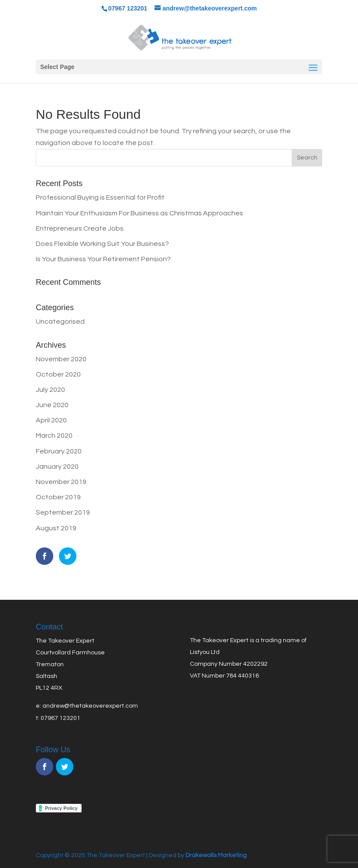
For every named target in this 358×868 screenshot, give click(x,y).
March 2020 (54, 436)
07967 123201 (60, 718)
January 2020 (57, 467)
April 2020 (51, 420)
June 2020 (52, 405)
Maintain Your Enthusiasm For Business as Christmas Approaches (139, 213)
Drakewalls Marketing (215, 855)
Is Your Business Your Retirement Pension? (103, 259)
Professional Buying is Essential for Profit (100, 197)
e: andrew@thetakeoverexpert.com (87, 706)
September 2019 (63, 512)
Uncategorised (60, 322)
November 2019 (61, 482)
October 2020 (58, 374)
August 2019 (56, 528)
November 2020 (61, 359)
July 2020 (50, 390)
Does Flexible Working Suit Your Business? (102, 244)
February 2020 (59, 451)
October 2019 (58, 497)
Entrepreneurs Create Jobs (80, 228)
